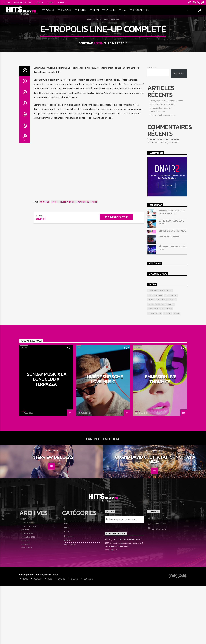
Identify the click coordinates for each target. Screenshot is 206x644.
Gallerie (110, 10)
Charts (74, 637)
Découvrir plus (112, 608)
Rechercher (152, 125)
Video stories (70, 603)
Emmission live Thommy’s (161, 166)
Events (82, 10)
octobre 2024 (27, 580)
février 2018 (27, 606)
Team (6, 3)
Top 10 (61, 3)
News (106, 48)
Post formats (156, 367)
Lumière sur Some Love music (162, 162)
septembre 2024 (29, 584)
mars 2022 (26, 599)
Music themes (67, 260)
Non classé (69, 594)
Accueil (50, 10)
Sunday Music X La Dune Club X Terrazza (166, 159)
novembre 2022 (28, 595)
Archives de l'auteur (116, 275)
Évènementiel (141, 10)
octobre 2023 (27, 591)
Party (171, 362)
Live (124, 10)
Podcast (115, 48)
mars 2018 (26, 602)
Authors (45, 260)
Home (25, 637)
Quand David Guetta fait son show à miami (155, 517)
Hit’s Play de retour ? (169, 200)
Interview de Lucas (52, 515)
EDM (167, 353)
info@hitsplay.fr (159, 587)
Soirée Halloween (157, 170)
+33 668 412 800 (159, 581)
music (55, 260)
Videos (39, 3)
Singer (169, 367)
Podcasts (66, 10)
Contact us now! (22, 3)
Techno (167, 371)
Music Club (154, 358)
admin (98, 72)
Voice (94, 260)
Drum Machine (155, 353)
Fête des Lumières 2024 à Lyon (163, 173)
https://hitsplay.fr (160, 576)
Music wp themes (157, 362)
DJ (79, 406)
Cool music (166, 349)
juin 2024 (25, 588)
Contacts (88, 637)
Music (99, 48)
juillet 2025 (26, 577)
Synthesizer (83, 260)
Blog (50, 3)
